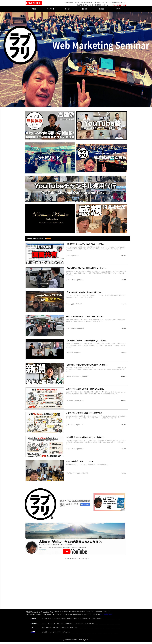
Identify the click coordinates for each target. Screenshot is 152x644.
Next (79, 38)
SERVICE (33, 619)
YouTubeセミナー (91, 623)
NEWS (59, 632)
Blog (32, 628)
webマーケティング (72, 627)
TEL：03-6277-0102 (119, 5)
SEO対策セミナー (81, 623)
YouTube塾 (51, 9)
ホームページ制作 (55, 618)
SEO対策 (63, 618)
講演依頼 (84, 9)
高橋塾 (34, 9)
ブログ (118, 9)
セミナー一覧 (46, 623)
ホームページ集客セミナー (58, 623)
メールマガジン (52, 632)
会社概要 (101, 9)
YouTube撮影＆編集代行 (95, 618)
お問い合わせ (66, 632)
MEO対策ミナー (71, 623)
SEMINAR (34, 623)
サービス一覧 (46, 618)
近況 (43, 627)
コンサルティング (76, 618)
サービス (68, 9)
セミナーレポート (55, 627)
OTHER (33, 632)
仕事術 (47, 627)
